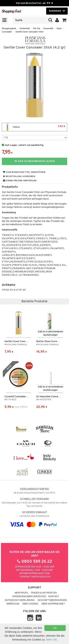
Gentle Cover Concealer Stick (29, 32)
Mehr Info (52, 640)
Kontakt (54, 597)
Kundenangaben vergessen (29, 597)
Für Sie (37, 29)
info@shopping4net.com (34, 574)
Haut (59, 29)
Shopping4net (9, 29)
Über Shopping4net (53, 604)
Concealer (7, 32)
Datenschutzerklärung (20, 600)
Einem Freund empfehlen (20, 181)
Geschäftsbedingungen (52, 600)
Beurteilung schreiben (19, 176)
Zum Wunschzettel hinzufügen (24, 172)
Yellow (34, 127)
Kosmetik (48, 29)
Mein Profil (22, 593)
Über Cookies (30, 604)
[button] (64, 20)
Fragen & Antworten (44, 593)
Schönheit (25, 29)
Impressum (13, 604)
